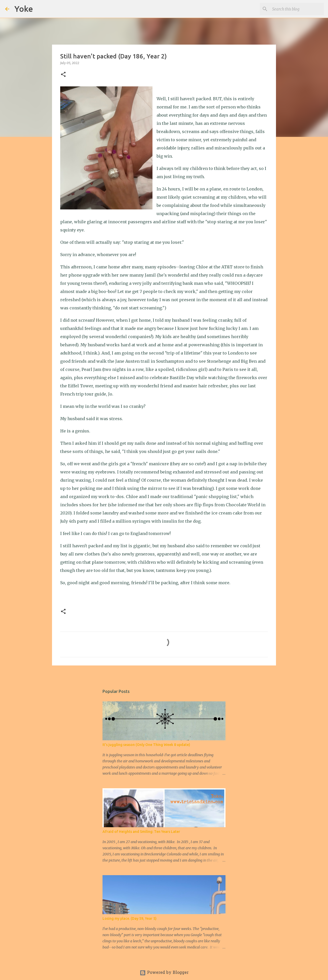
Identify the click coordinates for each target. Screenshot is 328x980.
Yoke (24, 9)
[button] (63, 75)
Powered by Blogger (164, 973)
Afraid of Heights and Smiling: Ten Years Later (141, 832)
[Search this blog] (297, 9)
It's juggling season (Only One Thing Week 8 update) (146, 745)
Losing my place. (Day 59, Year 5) (130, 918)
